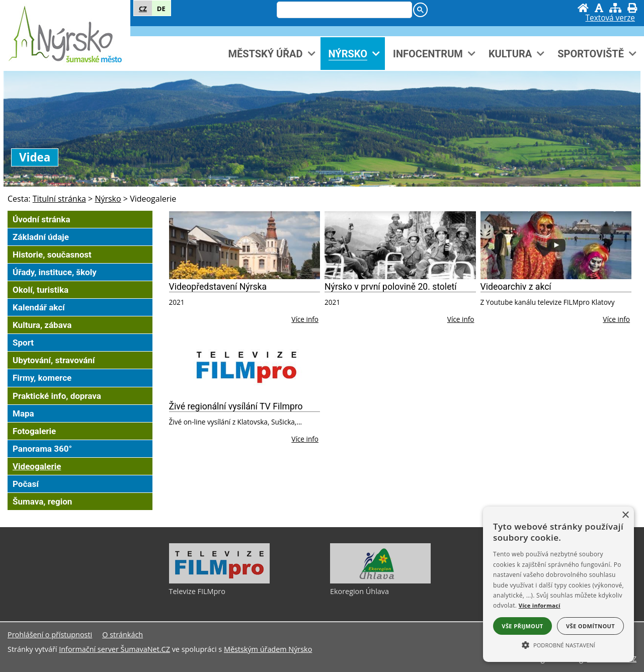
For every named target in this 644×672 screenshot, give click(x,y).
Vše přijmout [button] (522, 626)
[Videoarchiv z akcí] (556, 245)
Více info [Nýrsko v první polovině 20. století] (461, 319)
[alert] (558, 584)
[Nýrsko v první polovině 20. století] (400, 245)
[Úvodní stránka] (583, 8)
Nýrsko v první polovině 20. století (391, 287)
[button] (558, 644)
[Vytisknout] (632, 8)
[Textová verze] (610, 18)
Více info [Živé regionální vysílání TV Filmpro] (305, 439)
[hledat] (343, 11)
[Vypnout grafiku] (599, 8)
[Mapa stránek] (615, 8)
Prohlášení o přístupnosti (50, 635)
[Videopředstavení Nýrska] (245, 245)
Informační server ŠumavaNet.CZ (114, 649)
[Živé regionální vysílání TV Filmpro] (245, 365)
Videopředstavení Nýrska (218, 287)
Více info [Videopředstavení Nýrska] (305, 319)
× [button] (625, 515)
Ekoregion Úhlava (359, 591)
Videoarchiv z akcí (516, 287)
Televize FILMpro (197, 591)
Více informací (540, 605)
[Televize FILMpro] (219, 581)
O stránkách (123, 635)
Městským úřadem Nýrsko (268, 649)
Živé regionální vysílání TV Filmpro (236, 406)
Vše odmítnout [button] (590, 626)
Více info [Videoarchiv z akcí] (616, 319)
